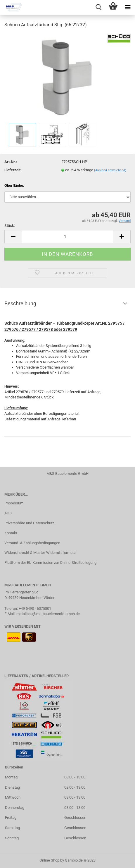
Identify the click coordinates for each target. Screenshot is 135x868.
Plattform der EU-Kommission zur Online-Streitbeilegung (50, 563)
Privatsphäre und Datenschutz (29, 523)
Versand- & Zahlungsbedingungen (32, 543)
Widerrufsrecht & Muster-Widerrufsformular (40, 553)
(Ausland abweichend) (110, 170)
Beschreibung (20, 303)
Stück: (10, 226)
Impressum (14, 503)
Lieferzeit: (13, 170)
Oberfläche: (14, 185)
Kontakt (11, 533)
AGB (8, 513)
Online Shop (49, 860)
